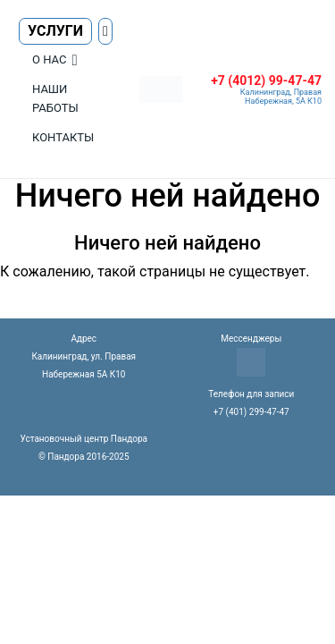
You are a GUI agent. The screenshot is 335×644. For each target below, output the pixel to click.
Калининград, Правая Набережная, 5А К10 (281, 97)
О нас (49, 59)
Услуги (55, 31)
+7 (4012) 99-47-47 (266, 80)
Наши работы (55, 98)
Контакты (63, 137)
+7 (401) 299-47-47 (251, 412)
